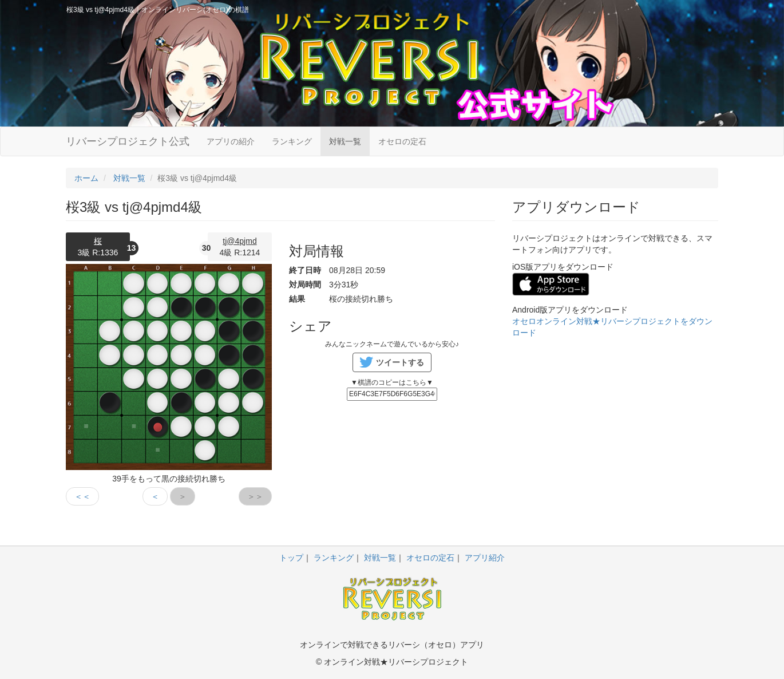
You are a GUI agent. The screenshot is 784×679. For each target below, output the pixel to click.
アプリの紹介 (231, 141)
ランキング (292, 141)
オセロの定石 (402, 141)
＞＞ (255, 496)
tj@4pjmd (239, 241)
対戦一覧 (345, 141)
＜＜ (82, 496)
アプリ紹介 (485, 558)
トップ (291, 558)
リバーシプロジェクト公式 (128, 141)
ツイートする (400, 362)
